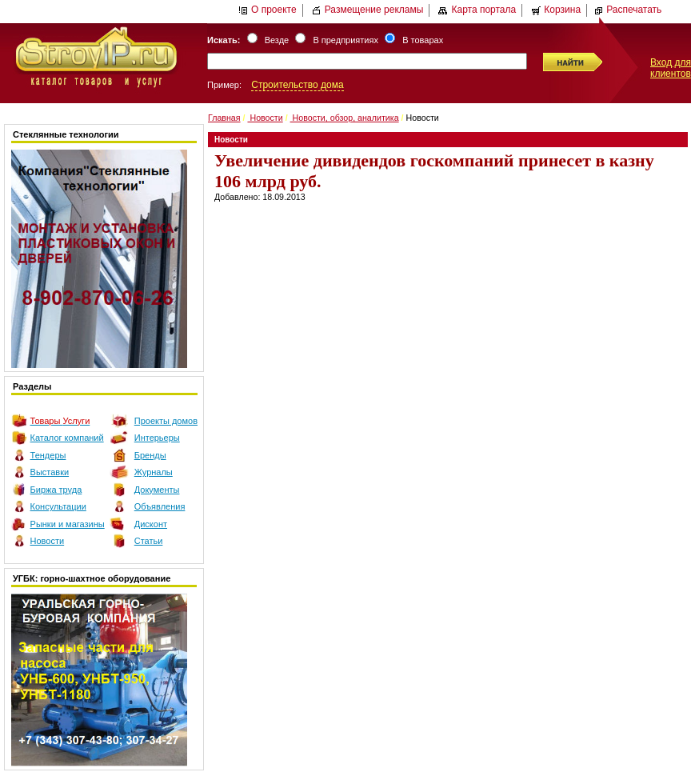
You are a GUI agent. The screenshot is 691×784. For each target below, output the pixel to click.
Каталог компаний (67, 438)
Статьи (149, 541)
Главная (224, 118)
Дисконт (151, 524)
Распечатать (627, 10)
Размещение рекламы (368, 10)
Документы (157, 490)
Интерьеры (157, 438)
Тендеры (48, 455)
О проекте (268, 10)
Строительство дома (297, 85)
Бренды (150, 455)
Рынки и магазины (68, 524)
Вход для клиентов (671, 68)
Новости (48, 541)
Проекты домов (166, 421)
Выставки (50, 472)
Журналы (154, 472)
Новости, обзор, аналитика (345, 118)
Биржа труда (56, 490)
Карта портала (477, 10)
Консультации (58, 506)
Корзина (556, 10)
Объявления (160, 506)
